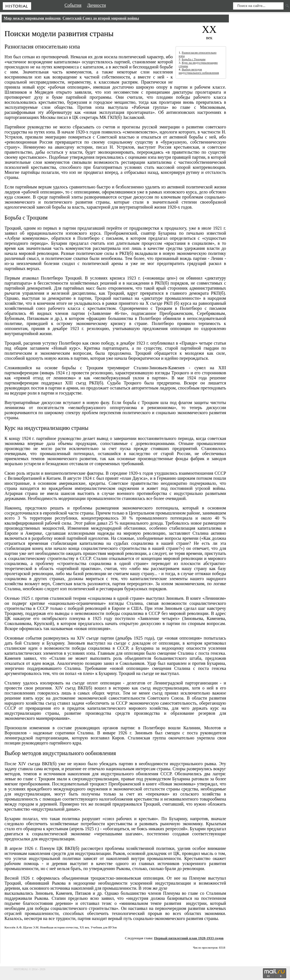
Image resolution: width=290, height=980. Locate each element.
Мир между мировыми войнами (32, 18)
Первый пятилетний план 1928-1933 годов (189, 938)
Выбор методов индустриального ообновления (199, 71)
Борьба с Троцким (194, 59)
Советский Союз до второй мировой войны (101, 18)
